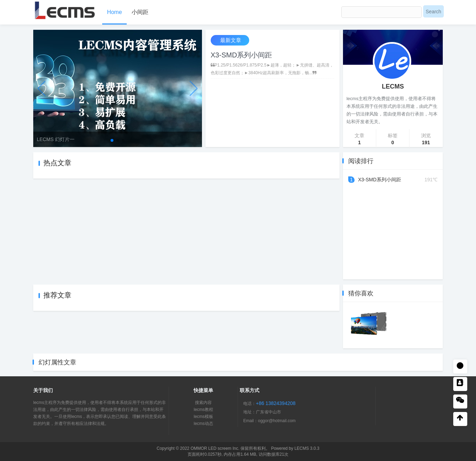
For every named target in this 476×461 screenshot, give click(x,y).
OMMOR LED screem (211, 448)
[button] (112, 140)
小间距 (140, 12)
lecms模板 (203, 417)
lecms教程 (203, 410)
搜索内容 (203, 403)
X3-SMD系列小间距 (241, 55)
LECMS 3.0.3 (307, 448)
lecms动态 (203, 424)
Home (115, 12)
